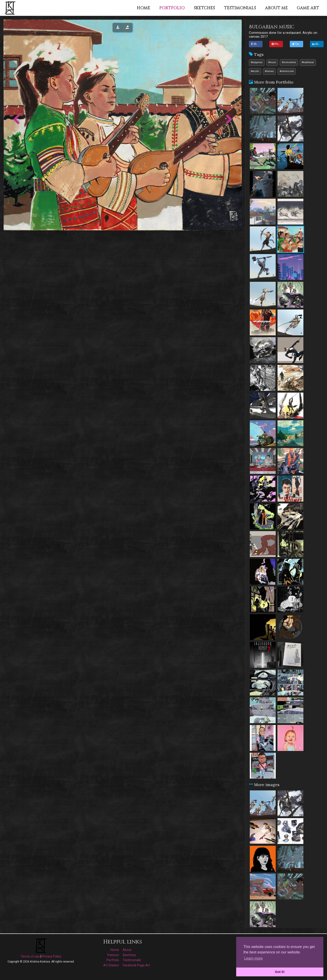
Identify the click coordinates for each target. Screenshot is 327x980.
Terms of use (30, 956)
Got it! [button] (280, 972)
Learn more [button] (253, 958)
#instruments (289, 62)
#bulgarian (257, 62)
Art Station (111, 965)
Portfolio (113, 960)
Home (115, 950)
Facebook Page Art (136, 965)
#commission (287, 71)
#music (272, 62)
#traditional (308, 62)
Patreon (113, 955)
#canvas (269, 71)
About (127, 950)
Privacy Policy (52, 956)
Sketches (129, 955)
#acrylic (255, 71)
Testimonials (132, 960)
